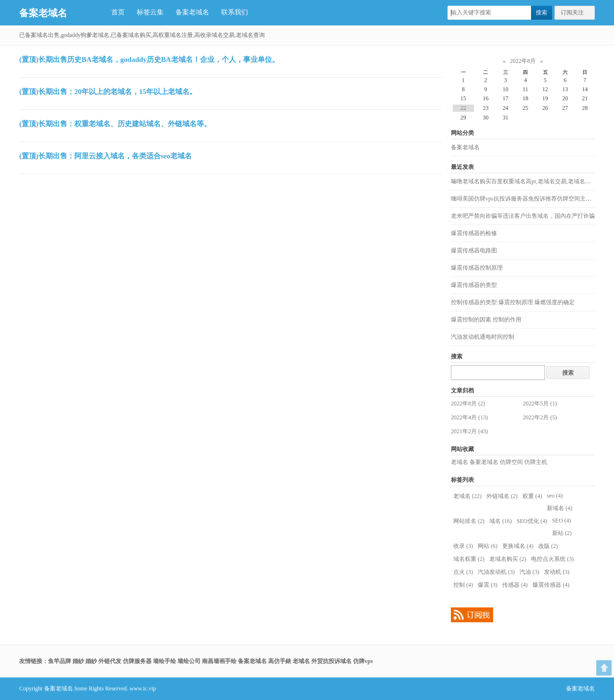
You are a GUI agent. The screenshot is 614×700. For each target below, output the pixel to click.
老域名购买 (508, 559)
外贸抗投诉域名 (331, 661)
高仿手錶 (280, 661)
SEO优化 (532, 521)
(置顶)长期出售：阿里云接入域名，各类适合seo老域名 (106, 156)
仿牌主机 (536, 462)
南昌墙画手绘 (219, 661)
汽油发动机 (496, 572)
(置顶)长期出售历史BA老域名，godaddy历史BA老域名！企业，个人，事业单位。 (149, 59)
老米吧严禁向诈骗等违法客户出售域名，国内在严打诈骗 (523, 216)
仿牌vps (363, 661)
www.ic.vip (143, 688)
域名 (501, 521)
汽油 (529, 572)
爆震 (488, 585)
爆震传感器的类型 (474, 285)
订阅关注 (572, 12)
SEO (562, 521)
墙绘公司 (189, 661)
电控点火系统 (552, 559)
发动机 (557, 572)
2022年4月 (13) (469, 417)
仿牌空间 (511, 462)
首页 (118, 12)
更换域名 (518, 546)
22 (463, 108)
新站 (562, 533)
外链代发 (110, 661)
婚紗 (78, 661)
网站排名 (469, 521)
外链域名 (502, 496)
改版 (548, 546)
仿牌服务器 (137, 661)
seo (555, 496)
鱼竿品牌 (59, 661)
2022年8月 (523, 61)
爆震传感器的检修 (474, 233)
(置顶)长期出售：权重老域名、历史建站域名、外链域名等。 (115, 124)
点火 (463, 572)
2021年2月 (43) (469, 431)
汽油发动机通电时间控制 (483, 337)
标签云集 (150, 12)
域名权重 (469, 559)
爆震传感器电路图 (474, 250)
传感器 (515, 585)
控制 (463, 585)
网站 (488, 546)
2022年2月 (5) (540, 417)
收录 (463, 546)
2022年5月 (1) (540, 403)
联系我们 (235, 12)
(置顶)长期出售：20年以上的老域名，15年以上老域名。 (108, 92)
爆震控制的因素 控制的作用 (486, 320)
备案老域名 (43, 13)
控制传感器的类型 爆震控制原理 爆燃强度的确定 (513, 302)
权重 (532, 496)
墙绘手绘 (165, 661)
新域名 (560, 508)
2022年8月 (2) (468, 403)
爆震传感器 (551, 585)
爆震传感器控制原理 (477, 268)
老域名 (460, 462)
